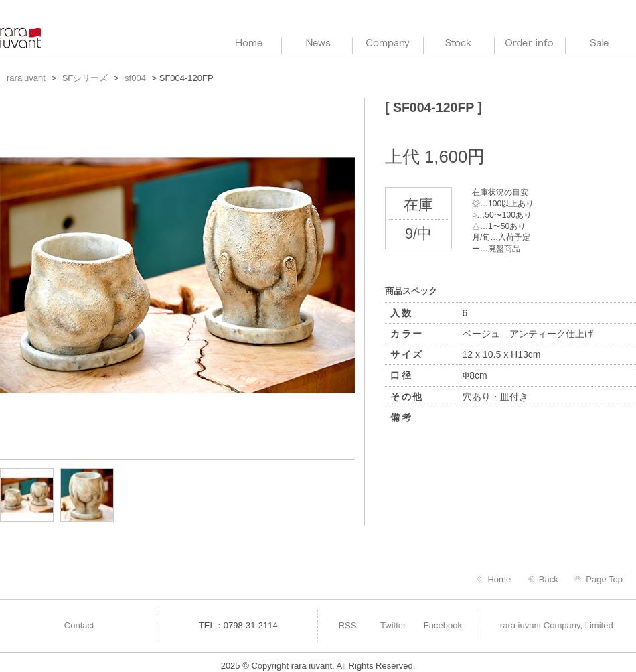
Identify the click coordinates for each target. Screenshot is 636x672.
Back (549, 579)
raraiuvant (22, 38)
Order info (530, 44)
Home (499, 579)
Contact (79, 625)
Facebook (443, 625)
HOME (246, 44)
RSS (348, 625)
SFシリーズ (85, 78)
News (317, 44)
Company (388, 44)
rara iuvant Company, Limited (557, 625)
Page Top (604, 579)
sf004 (135, 78)
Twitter (393, 625)
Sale (601, 44)
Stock (459, 44)
